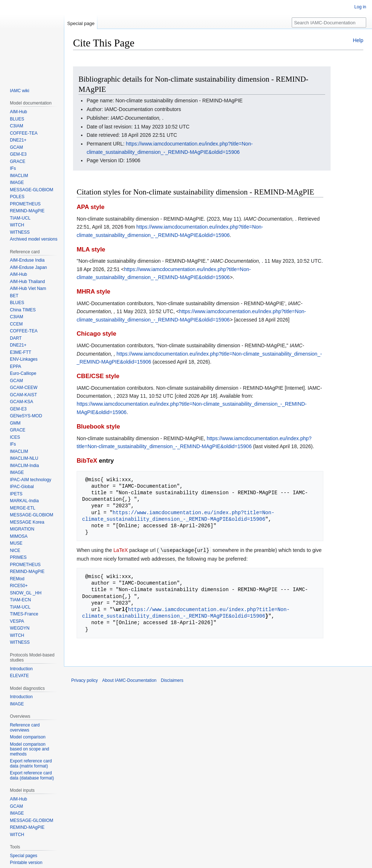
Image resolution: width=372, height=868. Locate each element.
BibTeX (87, 461)
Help (358, 40)
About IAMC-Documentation (129, 680)
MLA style (91, 249)
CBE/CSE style (98, 376)
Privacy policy (84, 680)
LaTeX (121, 550)
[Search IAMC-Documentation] (329, 22)
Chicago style (96, 334)
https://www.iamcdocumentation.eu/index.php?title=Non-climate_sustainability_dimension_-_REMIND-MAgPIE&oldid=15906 (178, 516)
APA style (90, 207)
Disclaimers (172, 680)
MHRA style (94, 292)
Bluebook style (98, 427)
